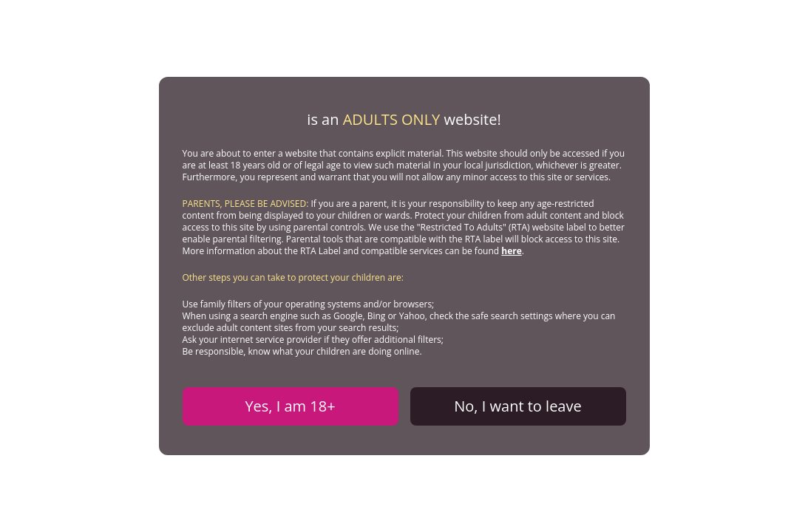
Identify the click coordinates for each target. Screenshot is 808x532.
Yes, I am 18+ (290, 406)
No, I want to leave (517, 406)
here (512, 251)
